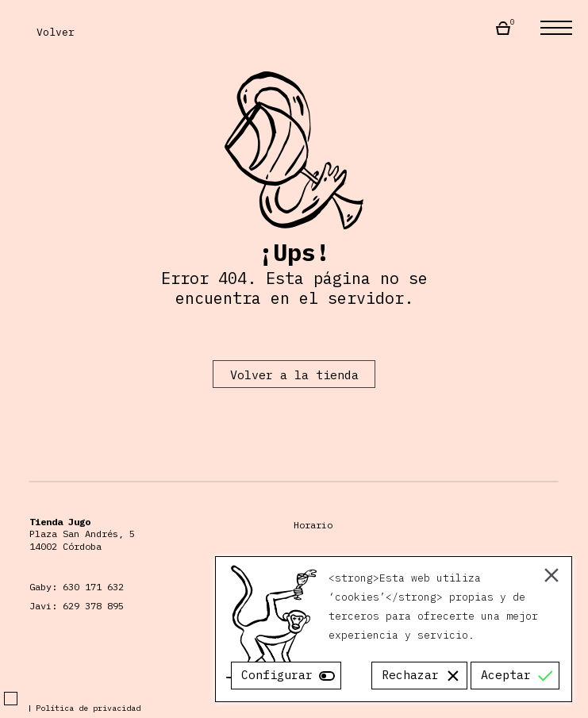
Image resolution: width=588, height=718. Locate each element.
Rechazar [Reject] (410, 675)
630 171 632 (93, 587)
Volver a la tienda (294, 375)
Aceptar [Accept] (506, 675)
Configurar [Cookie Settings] (277, 675)
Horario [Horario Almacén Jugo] (313, 525)
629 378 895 (93, 606)
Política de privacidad (88, 708)
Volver (45, 32)
